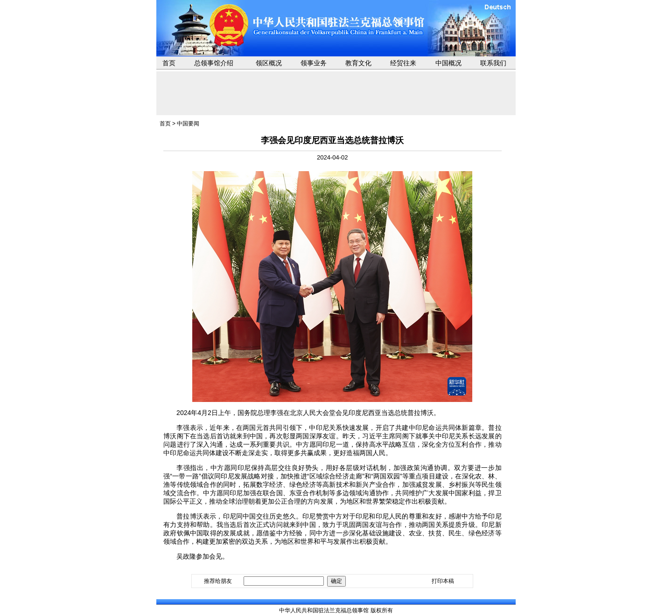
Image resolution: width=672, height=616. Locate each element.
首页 (169, 63)
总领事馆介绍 (214, 63)
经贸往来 (403, 63)
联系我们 (493, 63)
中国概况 (448, 63)
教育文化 (358, 63)
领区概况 (269, 63)
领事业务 (314, 63)
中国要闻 (188, 124)
